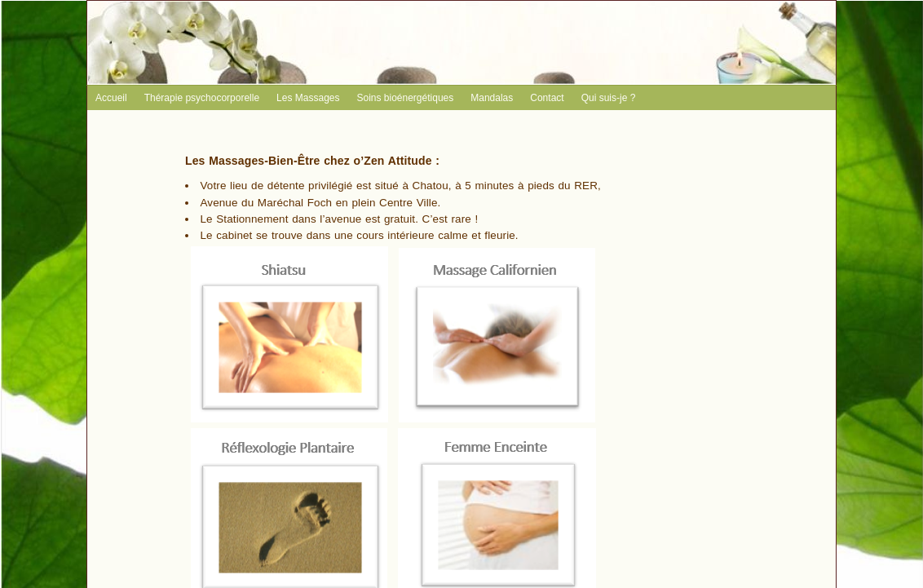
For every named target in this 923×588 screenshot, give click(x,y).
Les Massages (308, 98)
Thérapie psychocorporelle (202, 98)
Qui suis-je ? (609, 98)
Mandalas (492, 98)
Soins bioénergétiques (405, 98)
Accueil (111, 98)
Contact (547, 98)
